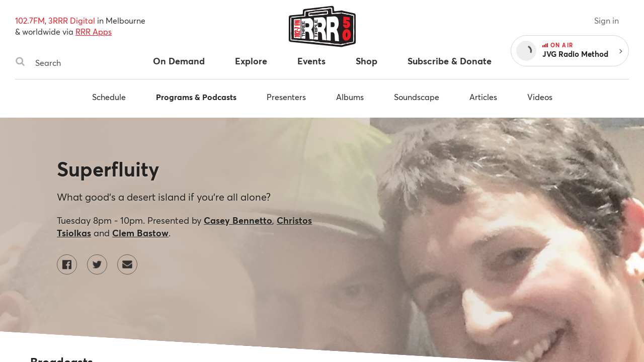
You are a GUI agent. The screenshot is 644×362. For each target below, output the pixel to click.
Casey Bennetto (238, 220)
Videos (540, 97)
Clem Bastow (140, 233)
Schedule (109, 97)
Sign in (607, 20)
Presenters (286, 97)
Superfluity (108, 169)
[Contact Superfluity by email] (127, 264)
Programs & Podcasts (196, 97)
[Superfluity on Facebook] (67, 264)
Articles (483, 97)
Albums (350, 97)
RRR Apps (94, 31)
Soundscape (417, 97)
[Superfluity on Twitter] (97, 264)
